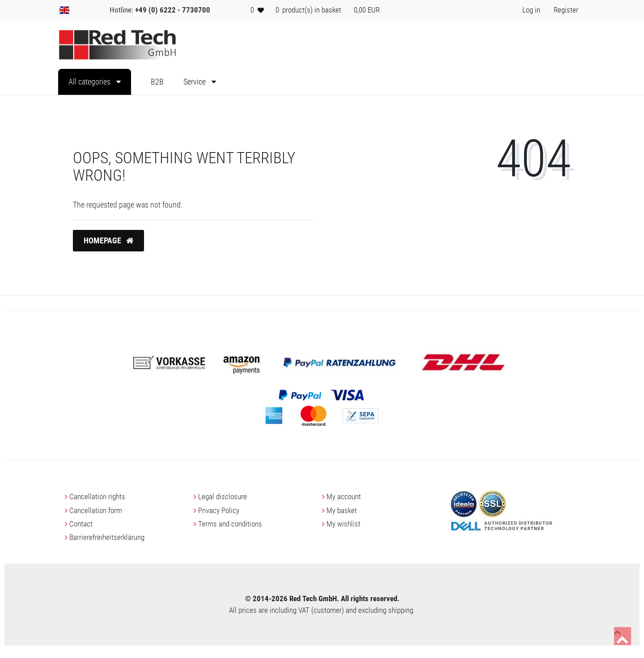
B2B (157, 82)
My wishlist (343, 524)
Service (195, 82)
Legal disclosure (222, 497)
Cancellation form (96, 510)
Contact (81, 524)
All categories (90, 82)
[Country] (64, 10)
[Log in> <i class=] (531, 10)
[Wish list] (257, 10)
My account (344, 497)
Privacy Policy (219, 510)
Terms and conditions (230, 524)
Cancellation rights (97, 497)
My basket (342, 510)
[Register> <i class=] (566, 10)
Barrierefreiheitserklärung (107, 537)
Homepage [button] (108, 241)
